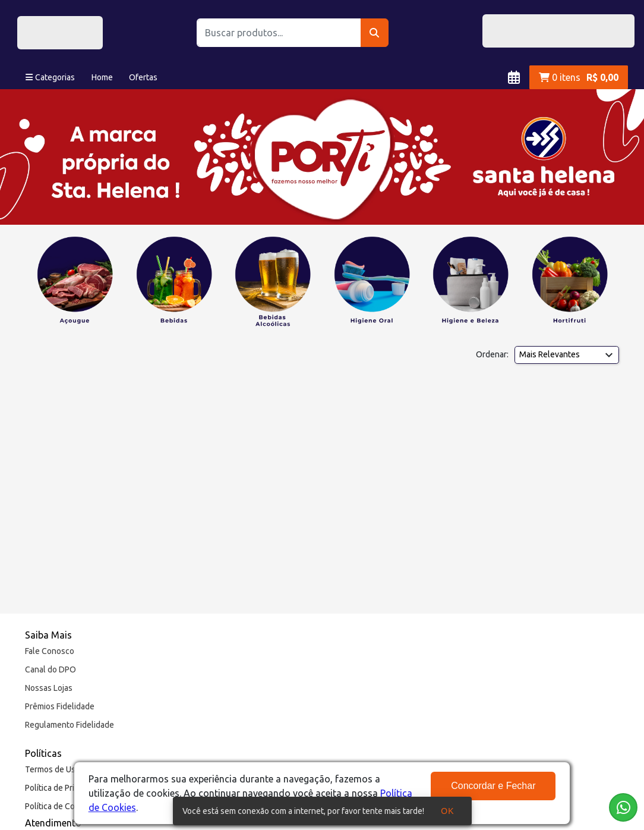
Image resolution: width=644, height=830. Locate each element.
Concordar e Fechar (493, 786)
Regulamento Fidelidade (70, 725)
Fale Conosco (50, 651)
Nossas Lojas (49, 688)
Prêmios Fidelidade (60, 706)
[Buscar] (375, 33)
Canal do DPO (50, 669)
